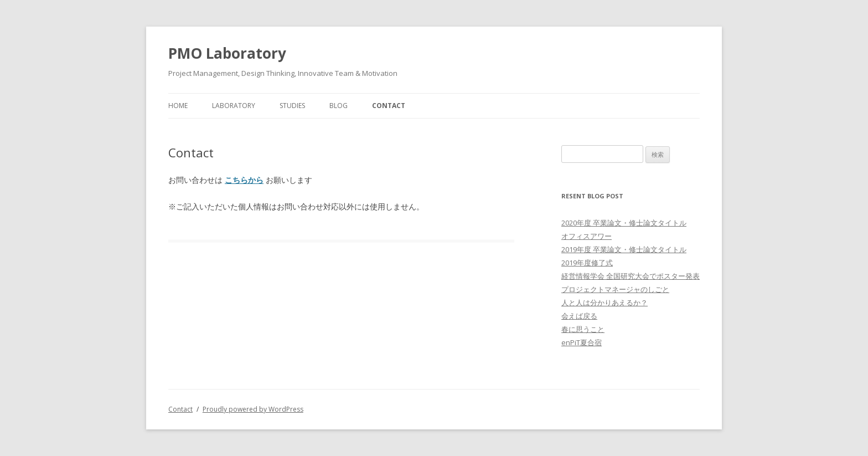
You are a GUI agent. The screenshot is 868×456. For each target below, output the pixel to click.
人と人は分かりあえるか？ (604, 303)
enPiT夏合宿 (582, 342)
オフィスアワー (587, 236)
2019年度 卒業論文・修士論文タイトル (624, 249)
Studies (292, 106)
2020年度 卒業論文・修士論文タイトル (624, 223)
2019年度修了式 (587, 263)
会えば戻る (579, 316)
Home (178, 106)
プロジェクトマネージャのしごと (615, 289)
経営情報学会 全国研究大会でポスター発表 (631, 276)
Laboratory (234, 106)
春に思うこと (583, 329)
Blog (339, 106)
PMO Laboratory (227, 53)
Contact (389, 106)
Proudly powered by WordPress (253, 409)
